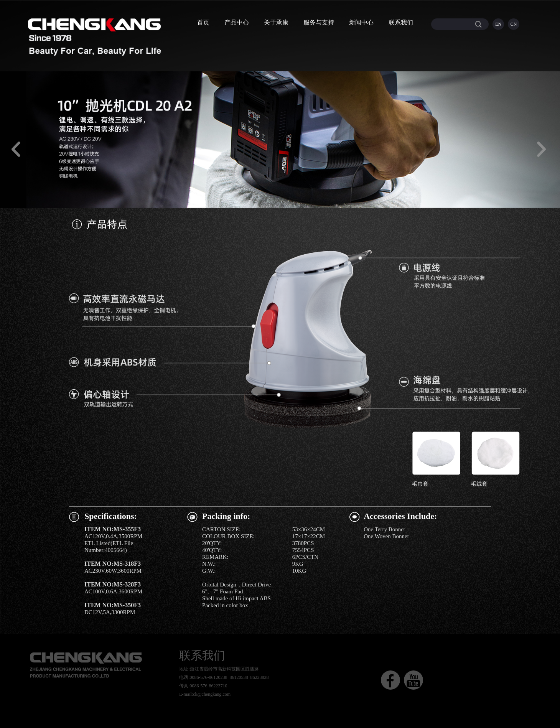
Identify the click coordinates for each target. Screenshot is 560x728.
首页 (203, 22)
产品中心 (237, 22)
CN (514, 24)
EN (498, 24)
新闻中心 (361, 22)
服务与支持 (319, 22)
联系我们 (401, 22)
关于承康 (276, 22)
